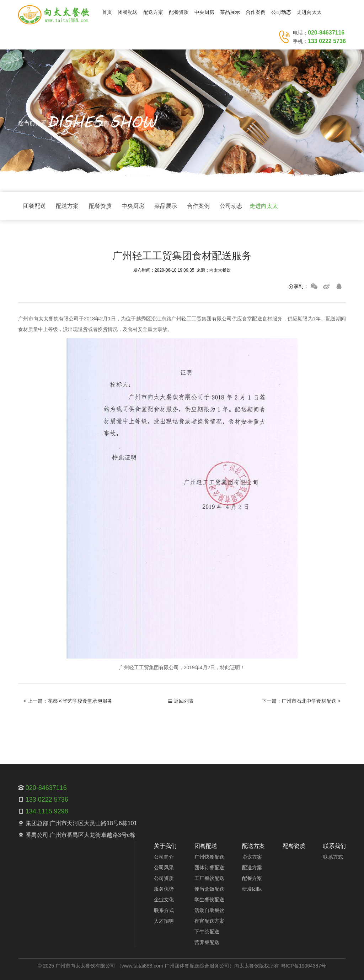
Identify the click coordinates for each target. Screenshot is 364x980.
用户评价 (145, 123)
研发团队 (252, 889)
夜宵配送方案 (209, 921)
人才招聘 (164, 921)
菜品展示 (230, 12)
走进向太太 (309, 12)
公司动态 (281, 12)
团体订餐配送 (209, 868)
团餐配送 (128, 12)
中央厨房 (204, 12)
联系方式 (164, 910)
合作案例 (256, 12)
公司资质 (164, 878)
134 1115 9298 (47, 811)
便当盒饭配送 (209, 889)
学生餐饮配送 (209, 900)
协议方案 (252, 857)
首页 (107, 12)
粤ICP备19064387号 (304, 966)
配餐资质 (179, 12)
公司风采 (164, 868)
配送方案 (153, 12)
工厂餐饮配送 (209, 878)
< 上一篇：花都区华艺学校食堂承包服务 (68, 701)
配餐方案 (252, 878)
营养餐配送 (207, 942)
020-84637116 (326, 33)
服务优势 (164, 889)
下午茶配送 (207, 932)
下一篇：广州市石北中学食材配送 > (301, 701)
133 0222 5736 (327, 41)
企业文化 (164, 900)
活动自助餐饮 (209, 910)
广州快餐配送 (209, 857)
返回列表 (181, 701)
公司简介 (164, 857)
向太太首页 (66, 123)
